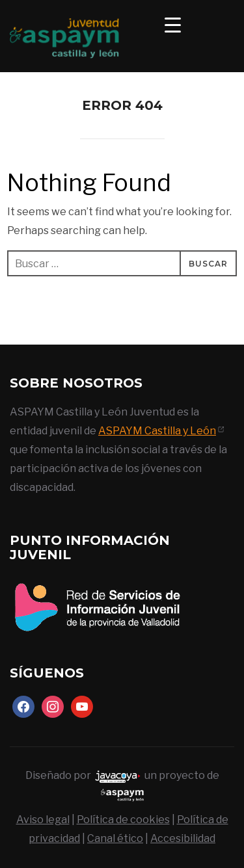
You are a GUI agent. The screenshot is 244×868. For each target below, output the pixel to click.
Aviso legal (43, 820)
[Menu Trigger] (173, 24)
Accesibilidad (183, 838)
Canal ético (115, 838)
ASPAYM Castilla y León (157, 431)
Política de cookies (123, 820)
